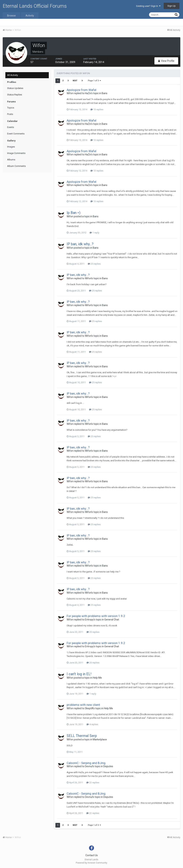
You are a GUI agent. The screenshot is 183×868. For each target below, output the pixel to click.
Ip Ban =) (74, 213)
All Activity (13, 75)
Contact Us (92, 855)
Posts (10, 114)
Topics (11, 108)
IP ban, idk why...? (80, 244)
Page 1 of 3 (94, 81)
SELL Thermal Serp (82, 736)
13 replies (97, 109)
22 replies (93, 783)
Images (11, 147)
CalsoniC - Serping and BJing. (86, 763)
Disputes (108, 766)
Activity (30, 16)
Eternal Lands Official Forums (35, 6)
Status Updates (15, 88)
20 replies (93, 632)
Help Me (97, 678)
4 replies (92, 724)
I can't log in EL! (79, 674)
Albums (11, 160)
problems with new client (83, 705)
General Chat (112, 620)
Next (75, 81)
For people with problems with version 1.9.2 (96, 616)
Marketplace (100, 739)
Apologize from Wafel (81, 90)
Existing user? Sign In (148, 6)
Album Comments (16, 166)
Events (11, 127)
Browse (11, 16)
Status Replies (15, 95)
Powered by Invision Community (91, 863)
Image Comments (16, 153)
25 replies (94, 264)
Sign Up (172, 6)
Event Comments (16, 134)
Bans (105, 93)
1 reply (94, 233)
